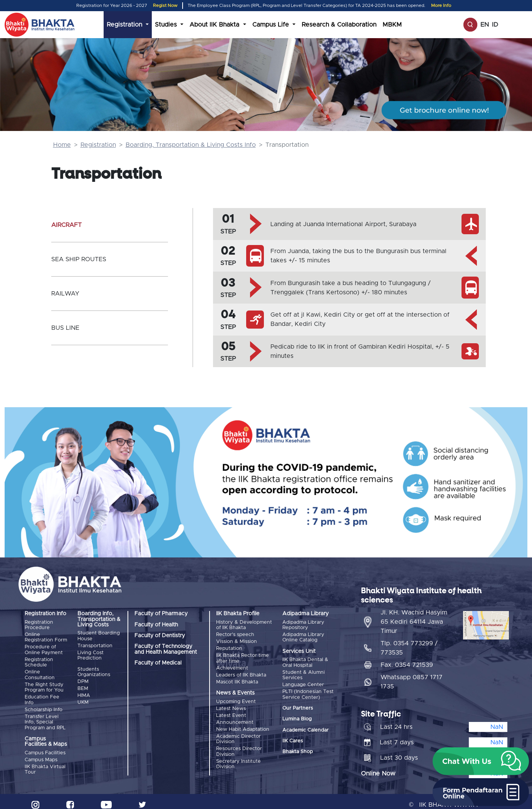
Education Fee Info (42, 696)
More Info (441, 6)
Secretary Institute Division (238, 755)
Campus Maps (41, 754)
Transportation (95, 645)
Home (62, 145)
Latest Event (231, 710)
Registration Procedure (39, 625)
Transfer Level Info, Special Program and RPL (45, 717)
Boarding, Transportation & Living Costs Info (191, 145)
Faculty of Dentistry (160, 636)
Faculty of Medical (158, 663)
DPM (83, 680)
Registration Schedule (39, 660)
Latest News (231, 703)
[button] (481, 761)
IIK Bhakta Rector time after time (243, 655)
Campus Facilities (45, 748)
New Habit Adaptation (243, 722)
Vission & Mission (237, 640)
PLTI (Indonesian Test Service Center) (308, 692)
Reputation (229, 647)
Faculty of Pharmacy (161, 614)
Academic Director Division (238, 731)
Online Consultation (40, 672)
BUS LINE (65, 328)
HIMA (84, 692)
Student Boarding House (99, 636)
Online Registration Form (46, 637)
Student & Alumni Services (304, 674)
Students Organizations (94, 671)
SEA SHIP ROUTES (79, 259)
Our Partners (298, 706)
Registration (98, 145)
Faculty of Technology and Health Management (166, 649)
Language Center (303, 683)
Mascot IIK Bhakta (237, 677)
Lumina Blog (297, 717)
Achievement (232, 665)
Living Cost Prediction (91, 654)
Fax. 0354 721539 (407, 658)
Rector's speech (235, 634)
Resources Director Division (239, 743)
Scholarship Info (44, 705)
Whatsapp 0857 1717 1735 (412, 675)
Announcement (235, 716)
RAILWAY (65, 294)
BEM (83, 686)
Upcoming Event (236, 697)
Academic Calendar (305, 728)
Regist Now (165, 6)
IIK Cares (293, 738)
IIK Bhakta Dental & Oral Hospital (305, 662)
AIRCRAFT (66, 225)
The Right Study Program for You (44, 684)
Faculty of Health (156, 625)
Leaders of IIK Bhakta (241, 671)
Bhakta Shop (298, 749)
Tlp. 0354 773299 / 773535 (409, 641)
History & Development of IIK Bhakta (244, 625)
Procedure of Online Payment (44, 649)
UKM (83, 699)
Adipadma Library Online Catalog (303, 637)
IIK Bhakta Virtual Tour (45, 763)
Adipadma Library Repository (303, 625)
